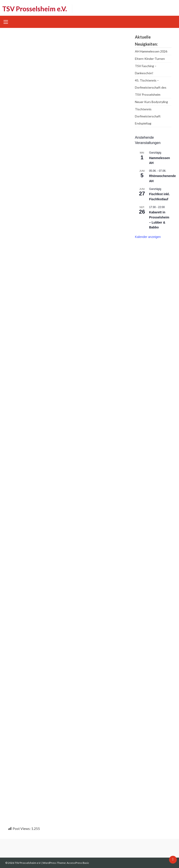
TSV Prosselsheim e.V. (35, 9)
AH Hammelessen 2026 (151, 51)
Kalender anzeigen (148, 237)
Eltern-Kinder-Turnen (150, 59)
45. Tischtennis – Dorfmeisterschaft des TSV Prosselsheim (151, 87)
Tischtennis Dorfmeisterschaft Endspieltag (148, 116)
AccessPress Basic (78, 863)
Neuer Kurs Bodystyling (151, 102)
